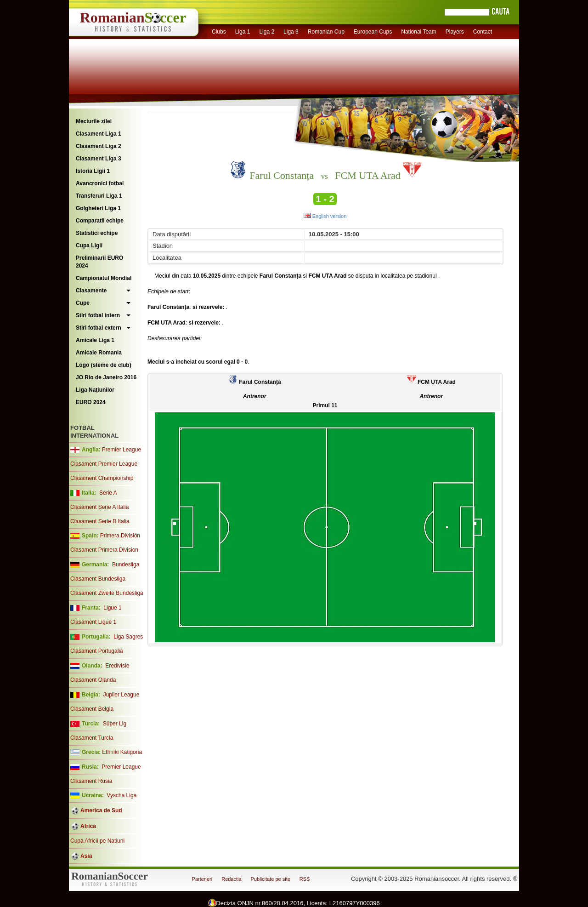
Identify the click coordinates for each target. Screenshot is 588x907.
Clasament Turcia (92, 738)
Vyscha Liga (121, 795)
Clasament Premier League (104, 464)
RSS (305, 879)
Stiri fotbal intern (98, 315)
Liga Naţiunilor (95, 390)
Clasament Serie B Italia (100, 521)
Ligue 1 (112, 608)
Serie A (108, 493)
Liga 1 (243, 32)
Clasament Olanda (93, 680)
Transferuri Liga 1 (99, 196)
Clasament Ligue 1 (93, 622)
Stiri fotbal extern (99, 328)
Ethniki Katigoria (122, 752)
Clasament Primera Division (104, 550)
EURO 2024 (91, 402)
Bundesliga (126, 565)
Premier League (122, 450)
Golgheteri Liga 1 (98, 208)
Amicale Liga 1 (95, 340)
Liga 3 (291, 32)
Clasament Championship (102, 478)
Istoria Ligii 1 (93, 171)
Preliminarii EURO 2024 (99, 262)
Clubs (219, 32)
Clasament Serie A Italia (99, 507)
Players (455, 32)
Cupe (83, 303)
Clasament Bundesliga (98, 579)
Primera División (120, 536)
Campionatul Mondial (104, 278)
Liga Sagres (128, 637)
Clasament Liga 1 (99, 134)
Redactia (231, 879)
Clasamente (91, 291)
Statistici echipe (97, 233)
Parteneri (202, 879)
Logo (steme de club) (104, 365)
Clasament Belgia (92, 709)
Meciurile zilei (94, 121)
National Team (419, 32)
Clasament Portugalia (97, 651)
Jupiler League (122, 695)
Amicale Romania (99, 353)
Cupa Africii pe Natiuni (97, 841)
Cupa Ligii (89, 245)
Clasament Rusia (91, 781)
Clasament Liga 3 (99, 159)
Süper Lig (115, 724)
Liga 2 (267, 32)
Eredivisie (117, 666)
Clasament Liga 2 (99, 146)
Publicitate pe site (271, 879)
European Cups (373, 32)
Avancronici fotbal (100, 183)
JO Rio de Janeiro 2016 (106, 377)
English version (325, 216)
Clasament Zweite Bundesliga (107, 593)
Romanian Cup (326, 32)
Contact (483, 32)
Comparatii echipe (100, 221)
